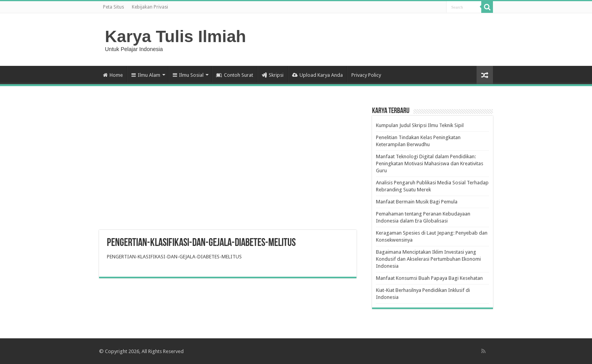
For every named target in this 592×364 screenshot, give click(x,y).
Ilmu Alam (146, 75)
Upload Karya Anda (317, 75)
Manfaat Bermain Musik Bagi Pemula (417, 202)
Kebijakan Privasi (150, 7)
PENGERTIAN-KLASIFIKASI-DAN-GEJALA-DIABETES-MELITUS (174, 257)
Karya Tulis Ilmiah (175, 36)
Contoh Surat (235, 75)
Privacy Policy (366, 75)
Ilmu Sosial (188, 75)
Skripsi (273, 75)
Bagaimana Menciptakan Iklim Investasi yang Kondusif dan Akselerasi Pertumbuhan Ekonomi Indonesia (428, 259)
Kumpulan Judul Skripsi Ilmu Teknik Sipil (420, 125)
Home (113, 75)
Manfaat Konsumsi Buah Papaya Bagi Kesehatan (429, 278)
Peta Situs (113, 7)
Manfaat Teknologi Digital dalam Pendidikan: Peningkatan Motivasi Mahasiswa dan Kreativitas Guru (430, 163)
